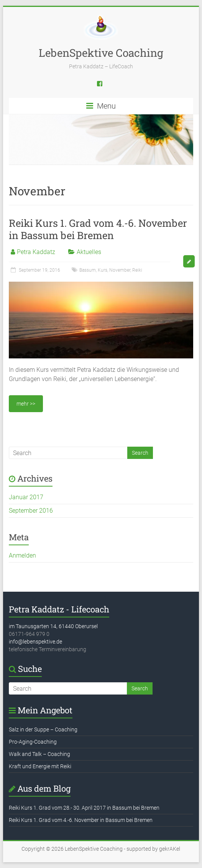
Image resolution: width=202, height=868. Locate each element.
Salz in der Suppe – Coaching (43, 729)
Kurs (103, 270)
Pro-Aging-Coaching (33, 742)
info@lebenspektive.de (35, 642)
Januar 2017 (26, 497)
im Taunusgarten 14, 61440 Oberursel (53, 626)
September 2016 (31, 511)
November (120, 270)
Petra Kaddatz (36, 252)
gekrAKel (170, 849)
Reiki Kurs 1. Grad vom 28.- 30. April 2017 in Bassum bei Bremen (84, 808)
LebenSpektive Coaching (101, 53)
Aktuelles (89, 252)
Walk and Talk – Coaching (39, 754)
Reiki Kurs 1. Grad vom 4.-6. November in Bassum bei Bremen (98, 229)
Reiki (137, 270)
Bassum (88, 270)
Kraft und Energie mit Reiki (40, 766)
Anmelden (22, 555)
